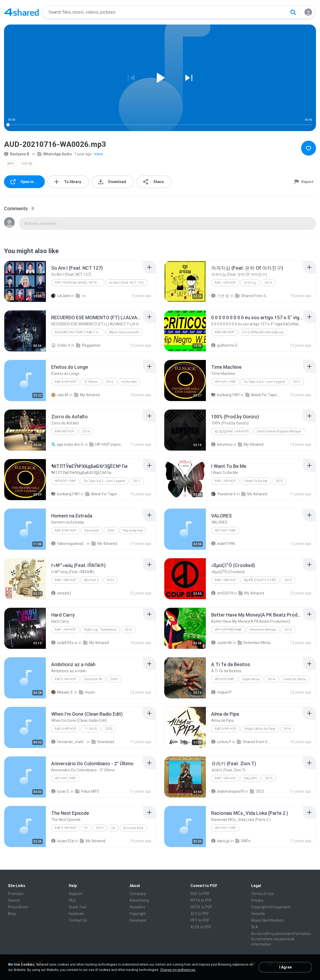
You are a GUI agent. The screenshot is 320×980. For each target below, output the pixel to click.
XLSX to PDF (201, 927)
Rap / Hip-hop (225, 283)
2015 (279, 481)
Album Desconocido (124, 332)
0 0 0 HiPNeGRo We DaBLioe (263, 332)
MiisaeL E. (62, 692)
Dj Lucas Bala (133, 828)
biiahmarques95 (228, 791)
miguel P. (222, 692)
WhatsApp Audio (55, 154)
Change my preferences (178, 970)
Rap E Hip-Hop (65, 679)
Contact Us (78, 920)
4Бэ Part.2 (91, 580)
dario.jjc (221, 841)
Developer (138, 920)
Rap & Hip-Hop (65, 382)
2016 (268, 283)
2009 (114, 679)
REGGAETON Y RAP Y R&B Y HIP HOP (80, 332)
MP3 (11, 164)
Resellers (137, 907)
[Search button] (293, 12)
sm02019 (222, 593)
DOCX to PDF (201, 907)
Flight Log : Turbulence (100, 630)
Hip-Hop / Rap (225, 382)
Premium (16, 894)
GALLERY (250, 778)
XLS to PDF (200, 914)
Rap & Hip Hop (65, 531)
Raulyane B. (17, 154)
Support (76, 894)
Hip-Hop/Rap (224, 679)
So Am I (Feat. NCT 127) (126, 283)
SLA (255, 927)
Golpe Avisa (251, 679)
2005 (109, 729)
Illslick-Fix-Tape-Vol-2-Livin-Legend (263, 395)
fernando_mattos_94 (69, 742)
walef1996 (223, 544)
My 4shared (87, 395)
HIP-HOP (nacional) (107, 444)
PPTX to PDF (201, 900)
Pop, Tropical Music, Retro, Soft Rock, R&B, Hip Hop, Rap (80, 283)
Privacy (257, 900)
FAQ (72, 900)
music (87, 692)
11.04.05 (91, 729)
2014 (86, 431)
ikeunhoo (222, 444)
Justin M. (222, 643)
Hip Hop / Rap (225, 531)
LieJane (61, 296)
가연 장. (221, 296)
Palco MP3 (87, 791)
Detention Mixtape (263, 630)
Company (138, 894)
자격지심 (250, 283)
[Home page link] (22, 12)
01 (86, 828)
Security (258, 914)
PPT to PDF (200, 920)
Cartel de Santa (294, 679)
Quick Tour (78, 907)
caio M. (60, 395)
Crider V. (61, 345)
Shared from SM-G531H (254, 742)
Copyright (138, 914)
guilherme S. (225, 345)
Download (103, 742)
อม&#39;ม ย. (65, 643)
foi (113, 828)
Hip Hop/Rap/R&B (228, 630)
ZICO (257, 791)
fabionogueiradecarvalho (69, 544)
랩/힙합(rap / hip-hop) (232, 431)
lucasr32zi (63, 841)
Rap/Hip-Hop (224, 332)
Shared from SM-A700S (253, 296)
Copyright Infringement (271, 907)
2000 (111, 531)
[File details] (25, 281)
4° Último (91, 382)
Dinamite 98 (93, 679)
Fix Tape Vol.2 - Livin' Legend (264, 382)
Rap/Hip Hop (64, 431)
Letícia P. (221, 742)
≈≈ (81, 296)
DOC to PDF (200, 894)
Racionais (92, 531)
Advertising (139, 900)
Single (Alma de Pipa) (260, 729)
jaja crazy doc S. (68, 444)
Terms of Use (263, 894)
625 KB (27, 164)
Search (14, 900)
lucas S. (61, 791)
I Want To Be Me (256, 481)
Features (76, 914)
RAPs (243, 841)
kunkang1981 (226, 395)
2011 (297, 382)
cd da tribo (129, 382)
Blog (12, 914)
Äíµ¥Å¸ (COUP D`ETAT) (260, 580)
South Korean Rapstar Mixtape (279, 431)
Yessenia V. (224, 494)
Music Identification (267, 920)
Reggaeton (88, 345)
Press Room (18, 907)
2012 (100, 828)
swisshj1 (61, 593)
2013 (110, 580)
